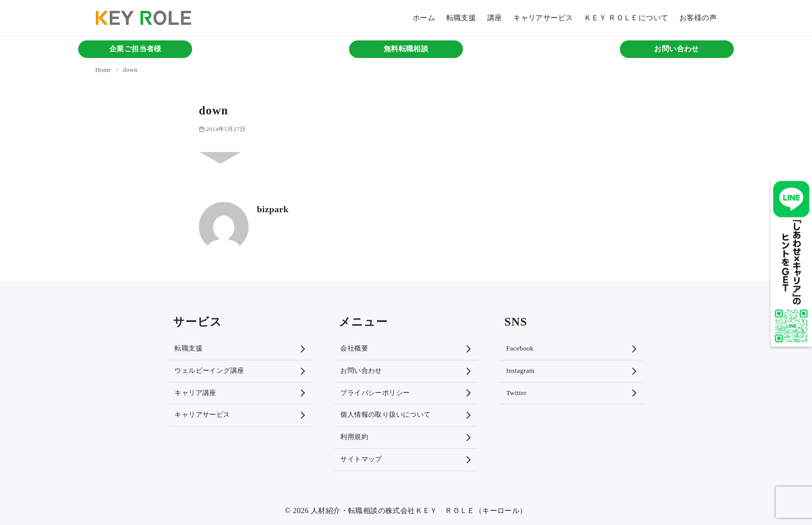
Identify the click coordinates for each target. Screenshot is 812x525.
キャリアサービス (543, 18)
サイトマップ (361, 459)
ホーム (424, 18)
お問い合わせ (676, 49)
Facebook (520, 348)
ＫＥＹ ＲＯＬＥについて (626, 18)
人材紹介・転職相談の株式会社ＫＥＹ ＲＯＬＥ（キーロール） (419, 511)
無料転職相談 (406, 49)
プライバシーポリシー (375, 393)
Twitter (516, 393)
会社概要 (354, 348)
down (130, 70)
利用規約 (354, 437)
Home (104, 70)
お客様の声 (698, 18)
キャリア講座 (195, 393)
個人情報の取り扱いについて (385, 415)
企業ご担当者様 (135, 49)
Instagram (520, 371)
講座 (495, 18)
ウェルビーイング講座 (209, 371)
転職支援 (461, 18)
